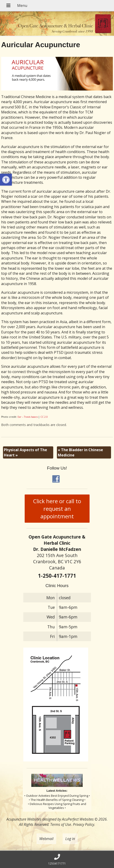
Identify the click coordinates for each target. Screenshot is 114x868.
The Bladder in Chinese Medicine (80, 452)
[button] (6, 180)
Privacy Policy (84, 824)
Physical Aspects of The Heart (25, 452)
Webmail (46, 839)
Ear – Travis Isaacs (28, 417)
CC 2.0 (44, 417)
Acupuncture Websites (24, 819)
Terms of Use (61, 824)
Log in (70, 839)
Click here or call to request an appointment (57, 509)
